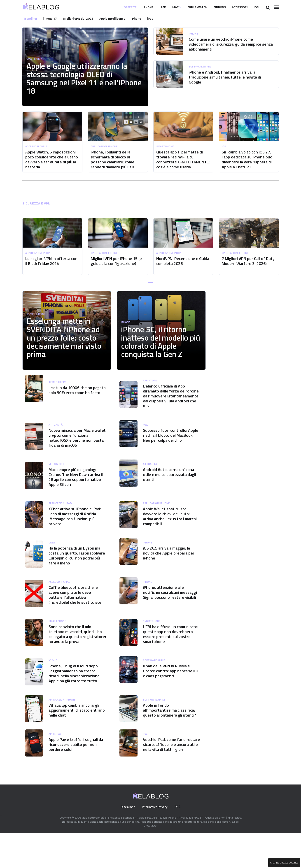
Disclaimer (127, 842)
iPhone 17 (51, 18)
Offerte (116, 7)
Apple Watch (190, 7)
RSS (178, 842)
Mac (167, 7)
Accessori (237, 7)
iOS (256, 7)
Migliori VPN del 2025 (81, 18)
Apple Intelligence (117, 18)
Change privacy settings (284, 863)
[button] (151, 288)
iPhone (136, 7)
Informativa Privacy (155, 842)
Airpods (215, 7)
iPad (152, 7)
